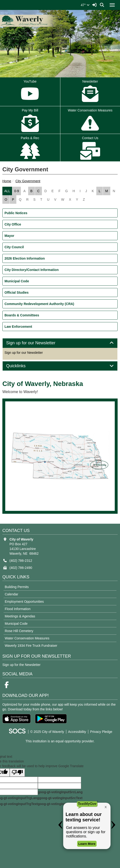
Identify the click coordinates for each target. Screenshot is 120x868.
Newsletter (90, 92)
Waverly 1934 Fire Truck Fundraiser (31, 646)
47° (85, 5)
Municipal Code (17, 281)
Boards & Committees (22, 315)
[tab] (60, 343)
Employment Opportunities (24, 602)
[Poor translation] (17, 773)
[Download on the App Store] (17, 719)
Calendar (11, 594)
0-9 (17, 191)
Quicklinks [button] (21, 366)
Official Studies (17, 292)
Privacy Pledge (101, 732)
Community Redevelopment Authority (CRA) (39, 304)
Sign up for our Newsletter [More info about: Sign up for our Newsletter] (24, 353)
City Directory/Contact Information (32, 270)
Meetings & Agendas (20, 616)
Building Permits (17, 587)
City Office (13, 224)
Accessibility (77, 732)
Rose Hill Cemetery (19, 631)
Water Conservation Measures (27, 638)
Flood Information (18, 609)
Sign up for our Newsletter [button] (36, 343)
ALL (7, 191)
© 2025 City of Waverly (47, 732)
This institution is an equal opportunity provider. (60, 741)
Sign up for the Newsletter (21, 665)
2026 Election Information (25, 258)
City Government (28, 181)
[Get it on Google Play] (51, 719)
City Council (14, 247)
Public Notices (16, 213)
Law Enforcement (18, 327)
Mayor (9, 236)
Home (7, 181)
